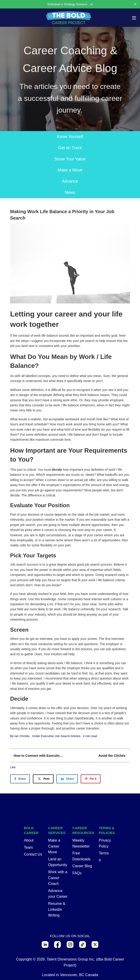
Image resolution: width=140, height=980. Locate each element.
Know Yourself (70, 137)
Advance (70, 181)
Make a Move (70, 170)
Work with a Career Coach (58, 878)
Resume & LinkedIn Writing (57, 909)
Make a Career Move (54, 846)
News (70, 193)
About (29, 840)
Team (28, 847)
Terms (104, 853)
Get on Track (70, 148)
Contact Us (33, 854)
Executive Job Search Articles (61, 736)
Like (13, 767)
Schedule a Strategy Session (70, 4)
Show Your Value (70, 159)
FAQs (77, 873)
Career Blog (82, 866)
